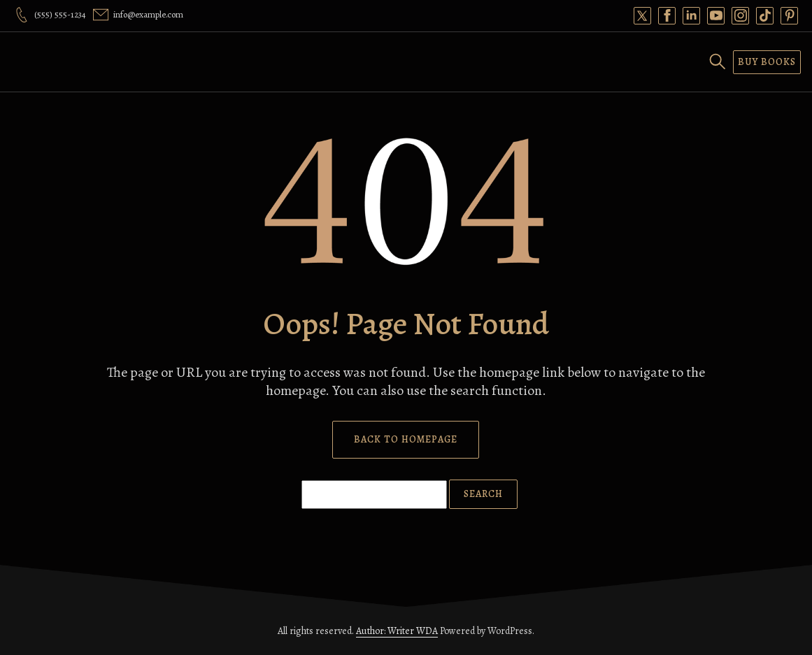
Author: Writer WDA (397, 631)
